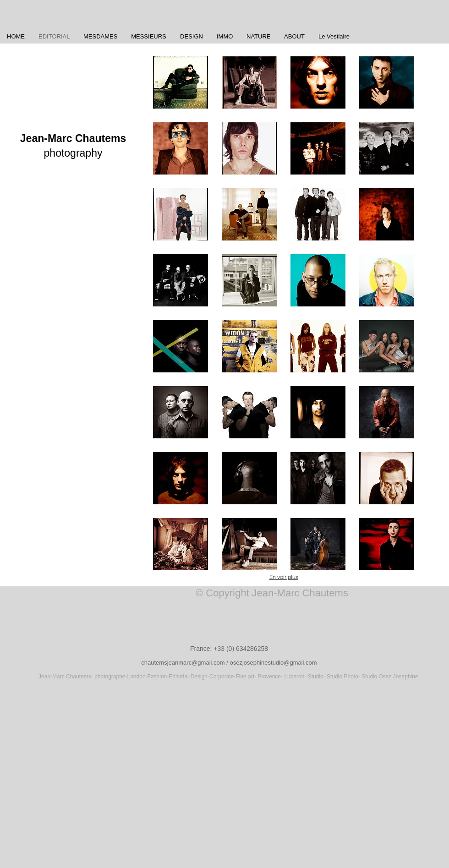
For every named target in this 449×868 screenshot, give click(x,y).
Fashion (157, 677)
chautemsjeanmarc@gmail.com (183, 663)
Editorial (178, 677)
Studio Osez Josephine (391, 677)
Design (199, 677)
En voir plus (284, 577)
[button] (181, 82)
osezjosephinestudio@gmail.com (273, 663)
